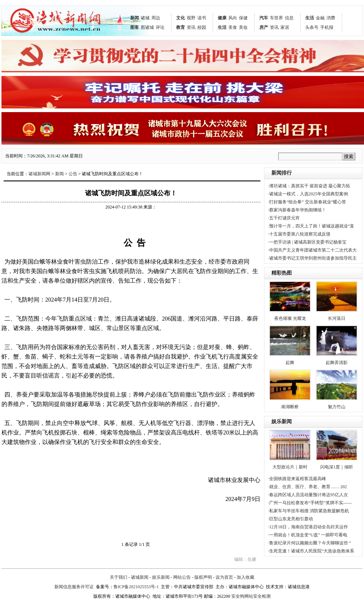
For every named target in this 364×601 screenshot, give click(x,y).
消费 (331, 18)
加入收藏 (245, 577)
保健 (243, 18)
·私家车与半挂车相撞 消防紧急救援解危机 (309, 511)
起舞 (290, 363)
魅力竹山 (337, 407)
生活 (222, 27)
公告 (73, 174)
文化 (181, 18)
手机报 (327, 27)
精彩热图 (282, 273)
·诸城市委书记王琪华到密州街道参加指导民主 (312, 258)
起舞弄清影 (337, 363)
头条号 (312, 27)
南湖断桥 (290, 407)
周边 (156, 18)
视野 (191, 18)
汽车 (264, 18)
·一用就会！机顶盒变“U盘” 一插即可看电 (308, 535)
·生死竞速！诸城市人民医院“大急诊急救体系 (311, 551)
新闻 (135, 18)
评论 (160, 27)
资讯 (191, 27)
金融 (320, 18)
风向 (233, 18)
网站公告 (182, 577)
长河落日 (337, 318)
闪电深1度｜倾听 (337, 467)
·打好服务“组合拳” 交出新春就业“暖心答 (307, 202)
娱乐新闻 (282, 422)
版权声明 (203, 577)
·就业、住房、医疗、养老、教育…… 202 (307, 487)
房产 (264, 27)
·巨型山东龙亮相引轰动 (291, 519)
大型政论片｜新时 (290, 467)
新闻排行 (282, 173)
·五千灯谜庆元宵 (284, 218)
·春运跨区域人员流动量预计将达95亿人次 (308, 495)
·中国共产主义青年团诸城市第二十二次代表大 (312, 250)
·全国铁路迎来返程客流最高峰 (297, 479)
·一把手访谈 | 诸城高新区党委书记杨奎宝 (307, 242)
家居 (285, 27)
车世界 (276, 18)
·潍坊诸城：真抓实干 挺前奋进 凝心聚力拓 (309, 186)
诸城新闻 (140, 577)
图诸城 (147, 27)
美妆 (243, 27)
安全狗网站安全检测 (251, 596)
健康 (222, 18)
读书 (202, 18)
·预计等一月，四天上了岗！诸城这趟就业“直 (311, 226)
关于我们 (119, 577)
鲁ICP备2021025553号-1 (136, 587)
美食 (233, 27)
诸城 (145, 18)
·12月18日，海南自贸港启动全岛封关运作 (308, 527)
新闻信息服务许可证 (74, 587)
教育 (181, 27)
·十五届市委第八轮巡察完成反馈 (299, 234)
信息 (289, 18)
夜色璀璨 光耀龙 (290, 318)
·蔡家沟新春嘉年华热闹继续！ (297, 210)
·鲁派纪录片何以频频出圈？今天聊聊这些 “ (309, 543)
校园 (202, 27)
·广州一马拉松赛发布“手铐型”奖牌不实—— (310, 503)
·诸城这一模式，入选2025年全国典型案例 (308, 194)
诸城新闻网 (39, 174)
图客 (135, 27)
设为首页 (224, 577)
